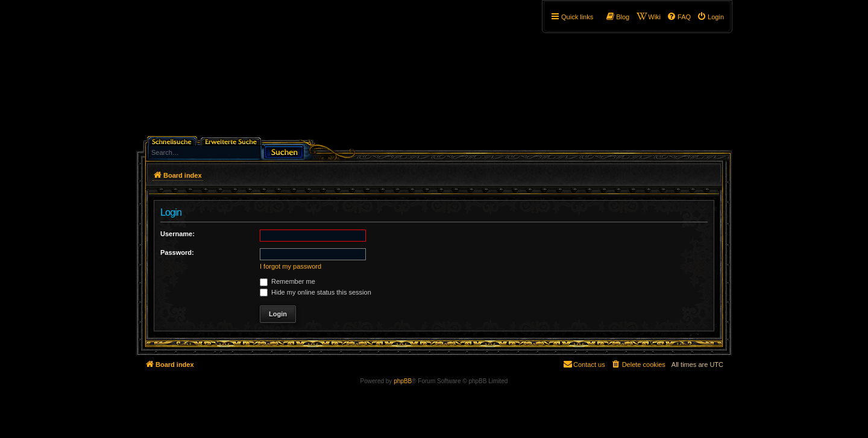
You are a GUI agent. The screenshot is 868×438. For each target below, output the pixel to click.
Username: (178, 234)
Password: (177, 252)
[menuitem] (710, 17)
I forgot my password (291, 266)
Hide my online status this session (316, 292)
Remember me (288, 281)
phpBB (403, 381)
